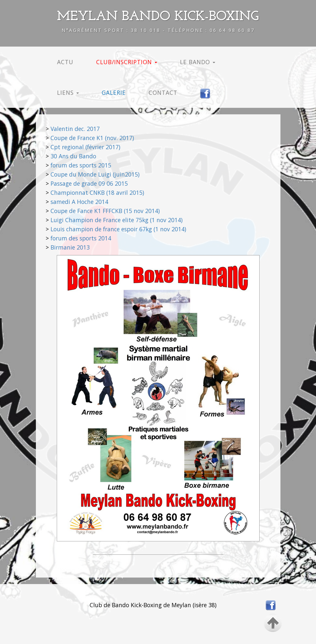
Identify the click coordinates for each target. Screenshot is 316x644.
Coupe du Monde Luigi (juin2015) (95, 174)
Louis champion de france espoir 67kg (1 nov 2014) (118, 229)
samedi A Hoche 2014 (79, 202)
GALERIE (114, 93)
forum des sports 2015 (81, 165)
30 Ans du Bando (73, 156)
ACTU (65, 62)
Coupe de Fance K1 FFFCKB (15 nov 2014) (105, 211)
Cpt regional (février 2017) (85, 147)
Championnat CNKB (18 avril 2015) (97, 193)
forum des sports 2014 (81, 238)
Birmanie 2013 (70, 247)
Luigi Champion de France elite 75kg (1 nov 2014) (117, 220)
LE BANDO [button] (198, 62)
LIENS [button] (68, 93)
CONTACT (163, 93)
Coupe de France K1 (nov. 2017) (92, 138)
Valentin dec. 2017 (75, 129)
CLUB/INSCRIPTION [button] (127, 62)
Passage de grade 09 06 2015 (89, 183)
